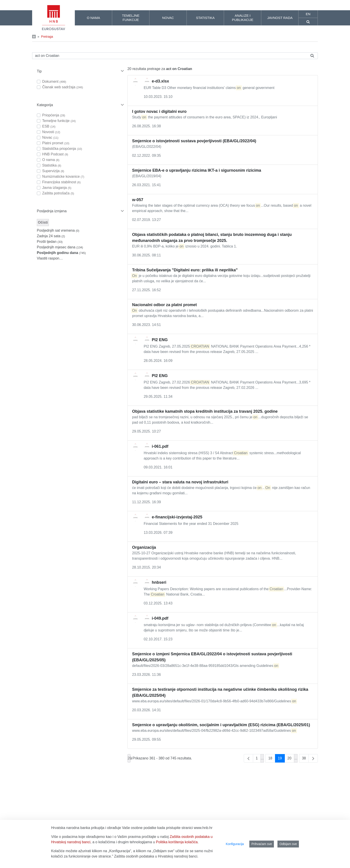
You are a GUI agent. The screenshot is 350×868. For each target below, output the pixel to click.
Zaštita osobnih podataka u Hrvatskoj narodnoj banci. (156, 856)
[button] (80, 71)
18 (272, 759)
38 (305, 759)
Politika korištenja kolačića (177, 842)
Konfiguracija (235, 844)
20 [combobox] (129, 758)
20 (291, 759)
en (308, 14)
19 (281, 759)
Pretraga (47, 37)
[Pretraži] (170, 56)
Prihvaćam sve (262, 844)
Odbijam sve (288, 844)
